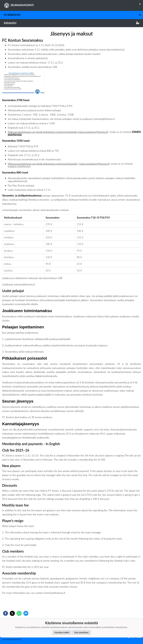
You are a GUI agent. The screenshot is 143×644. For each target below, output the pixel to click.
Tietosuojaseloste (12, 639)
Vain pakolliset (81, 632)
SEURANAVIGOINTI (73, 4)
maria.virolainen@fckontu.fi (93, 132)
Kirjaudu (71, 23)
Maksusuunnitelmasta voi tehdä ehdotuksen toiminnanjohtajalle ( (43, 132)
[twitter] (12, 613)
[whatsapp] (19, 613)
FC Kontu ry (73, 15)
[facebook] (6, 613)
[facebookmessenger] (26, 613)
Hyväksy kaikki (62, 632)
